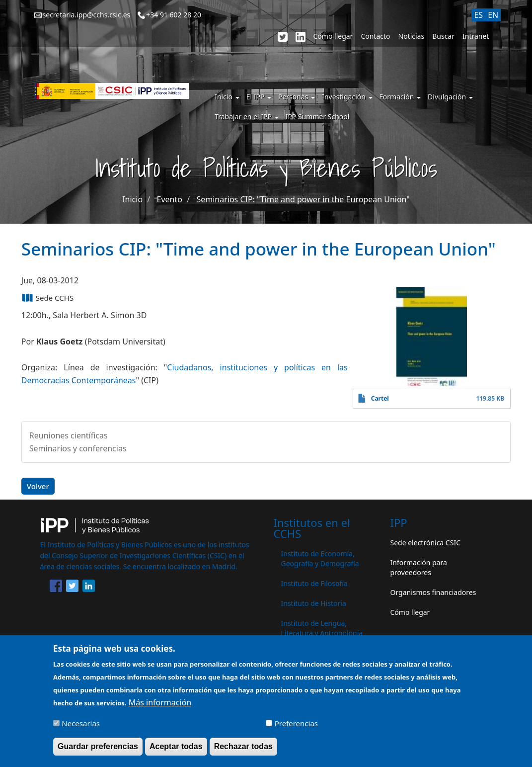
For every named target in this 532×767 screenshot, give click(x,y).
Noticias (412, 36)
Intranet (476, 36)
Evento (170, 199)
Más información (160, 708)
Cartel (380, 398)
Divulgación (450, 97)
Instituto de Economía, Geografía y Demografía (320, 558)
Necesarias (81, 729)
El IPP (259, 97)
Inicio (227, 97)
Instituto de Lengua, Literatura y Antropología (322, 628)
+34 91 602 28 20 (174, 15)
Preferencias (296, 729)
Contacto (375, 36)
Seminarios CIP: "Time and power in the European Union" (303, 199)
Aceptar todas (176, 752)
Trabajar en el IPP (246, 117)
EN (493, 15)
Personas (297, 97)
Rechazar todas (243, 752)
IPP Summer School (318, 117)
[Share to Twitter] (72, 588)
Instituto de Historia (314, 603)
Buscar (443, 36)
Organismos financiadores (433, 592)
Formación (400, 97)
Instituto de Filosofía (314, 583)
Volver (38, 486)
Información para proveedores (419, 567)
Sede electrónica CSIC (425, 543)
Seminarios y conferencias (78, 448)
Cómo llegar (333, 36)
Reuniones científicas (69, 435)
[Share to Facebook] (56, 588)
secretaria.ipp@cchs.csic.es (87, 15)
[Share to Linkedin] (89, 588)
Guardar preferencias (98, 752)
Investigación (347, 97)
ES (478, 15)
